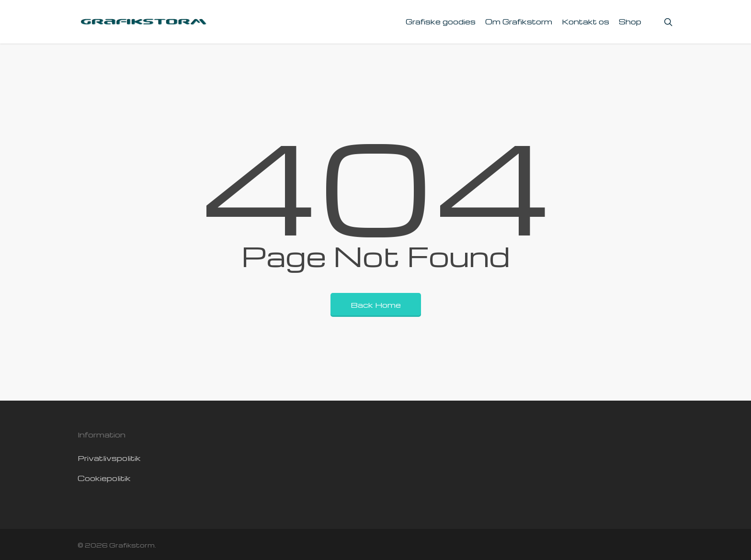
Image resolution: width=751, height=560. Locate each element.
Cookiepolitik (104, 478)
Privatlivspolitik (109, 458)
